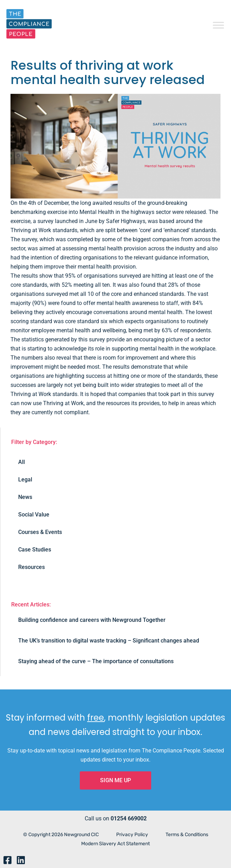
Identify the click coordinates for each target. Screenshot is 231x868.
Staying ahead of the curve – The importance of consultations (96, 661)
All (22, 462)
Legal (25, 480)
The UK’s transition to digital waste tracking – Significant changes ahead (109, 641)
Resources (31, 567)
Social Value (34, 515)
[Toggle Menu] (218, 25)
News (25, 497)
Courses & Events (40, 532)
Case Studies (35, 550)
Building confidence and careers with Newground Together (92, 620)
